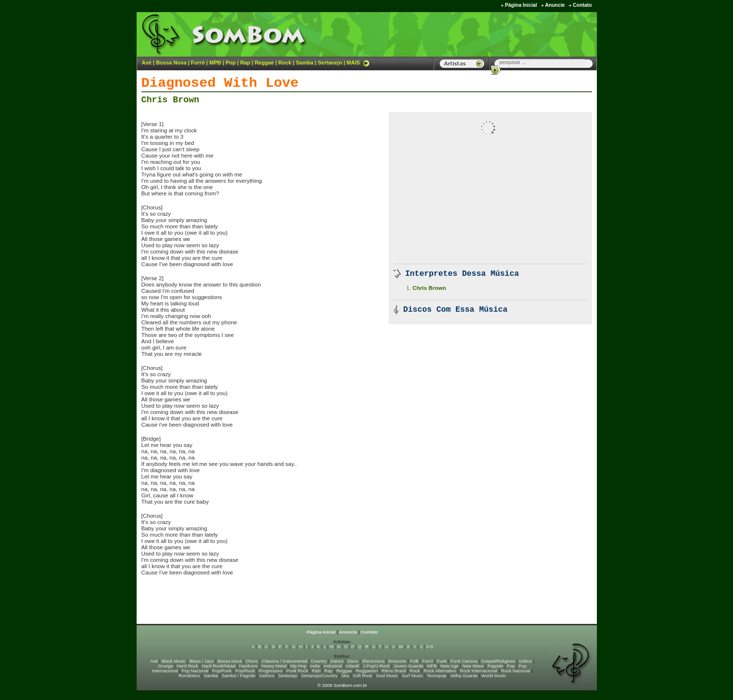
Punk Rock (297, 671)
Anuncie (555, 5)
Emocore (397, 661)
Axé (147, 63)
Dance (337, 661)
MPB (215, 63)
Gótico (525, 661)
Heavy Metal (274, 666)
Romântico (189, 676)
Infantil (352, 666)
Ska (345, 676)
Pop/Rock (245, 671)
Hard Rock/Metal (219, 666)
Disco (353, 661)
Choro (252, 661)
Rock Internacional (478, 671)
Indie (315, 666)
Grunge (165, 666)
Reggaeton (367, 671)
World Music (494, 676)
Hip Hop (298, 666)
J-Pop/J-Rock (376, 666)
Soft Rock (362, 676)
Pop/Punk (222, 671)
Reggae (265, 63)
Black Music (174, 661)
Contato (582, 5)
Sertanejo (330, 63)
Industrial (333, 666)
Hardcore (249, 666)
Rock (285, 63)
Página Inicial (521, 5)
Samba (305, 63)
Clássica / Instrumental (284, 661)
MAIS (358, 63)
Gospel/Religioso (498, 661)
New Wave (473, 666)
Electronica (374, 661)
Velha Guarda (464, 676)
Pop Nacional (195, 671)
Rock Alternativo (440, 671)
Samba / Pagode (239, 676)
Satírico (267, 676)
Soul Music (387, 676)
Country (319, 661)
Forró (198, 63)
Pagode (495, 666)
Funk (442, 661)
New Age (449, 666)
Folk (414, 661)
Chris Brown (171, 100)
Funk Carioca (464, 661)
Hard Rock (187, 666)
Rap (245, 63)
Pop (231, 63)
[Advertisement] (476, 34)
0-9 (429, 647)
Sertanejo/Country (320, 676)
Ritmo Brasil (394, 671)
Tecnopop (437, 676)
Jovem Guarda (408, 666)
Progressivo (271, 671)
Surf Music (412, 676)
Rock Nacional (515, 671)
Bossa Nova (171, 63)
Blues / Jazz (202, 661)
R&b (316, 671)
